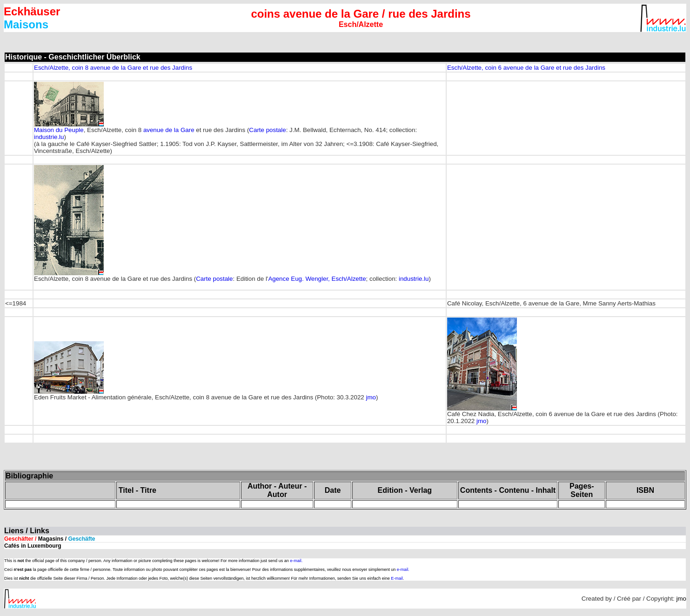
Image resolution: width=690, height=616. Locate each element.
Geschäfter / (50, 539)
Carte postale (267, 130)
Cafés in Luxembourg (33, 546)
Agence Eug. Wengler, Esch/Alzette (317, 279)
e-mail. (296, 561)
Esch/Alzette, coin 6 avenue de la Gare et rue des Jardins (526, 68)
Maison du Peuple (59, 130)
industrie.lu (49, 137)
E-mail (397, 578)
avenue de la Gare (169, 130)
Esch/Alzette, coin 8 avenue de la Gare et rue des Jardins (113, 68)
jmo (371, 397)
